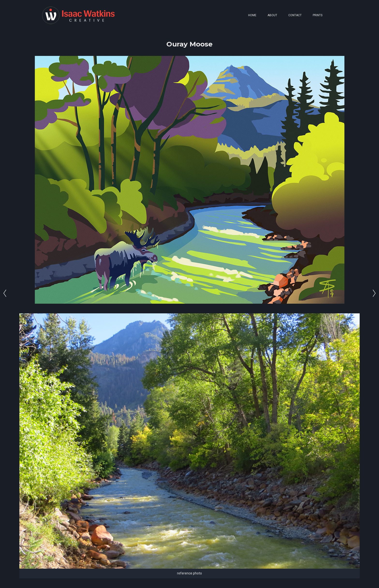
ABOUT (272, 15)
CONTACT (295, 15)
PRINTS (318, 15)
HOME (252, 15)
